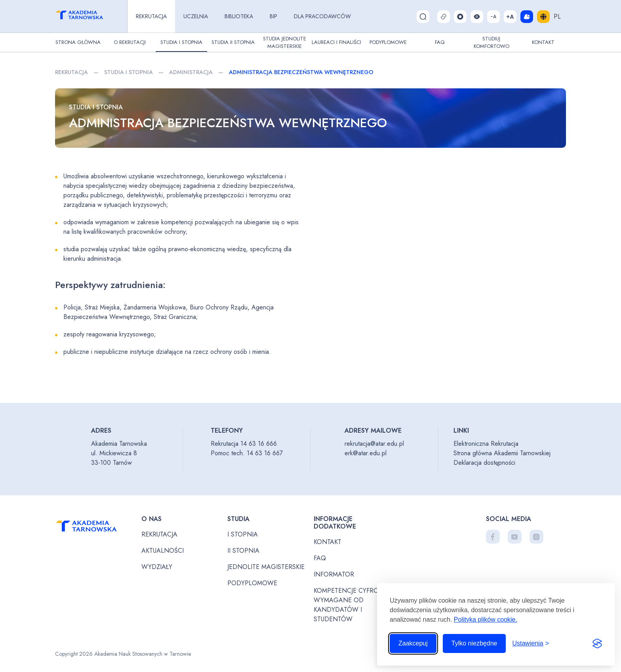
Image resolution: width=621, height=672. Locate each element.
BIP (273, 16)
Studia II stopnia (233, 42)
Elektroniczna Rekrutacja (486, 444)
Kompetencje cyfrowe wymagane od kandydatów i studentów (351, 605)
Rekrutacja (151, 16)
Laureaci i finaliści (336, 42)
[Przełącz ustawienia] (531, 643)
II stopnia (243, 551)
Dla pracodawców (322, 16)
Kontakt (543, 42)
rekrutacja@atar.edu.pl (374, 444)
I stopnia (243, 534)
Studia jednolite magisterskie (285, 43)
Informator (334, 574)
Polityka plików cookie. (486, 619)
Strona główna (78, 42)
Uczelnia (196, 16)
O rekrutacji (130, 42)
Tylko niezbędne (474, 643)
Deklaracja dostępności (484, 463)
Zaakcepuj (413, 643)
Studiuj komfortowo (491, 43)
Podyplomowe (388, 42)
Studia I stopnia (181, 42)
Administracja (191, 72)
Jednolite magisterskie (266, 567)
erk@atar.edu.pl (366, 453)
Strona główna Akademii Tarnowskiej (502, 453)
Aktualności (163, 551)
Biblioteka (239, 16)
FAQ (440, 42)
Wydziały (157, 567)
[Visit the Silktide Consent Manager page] (597, 643)
